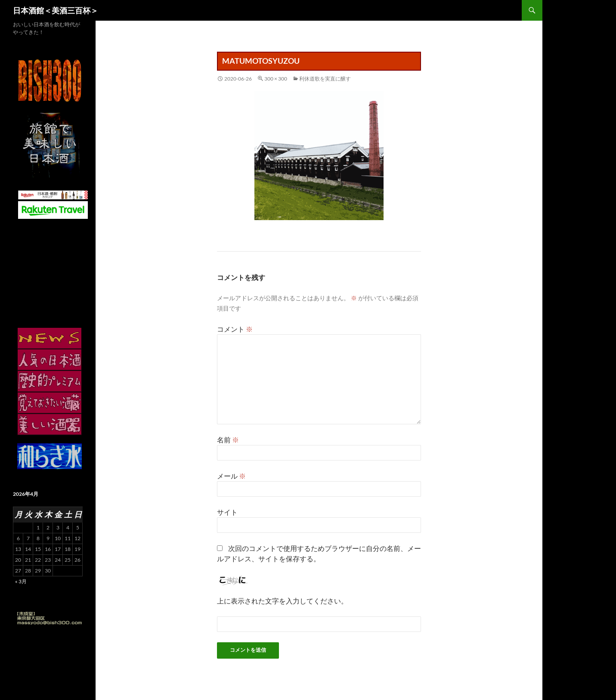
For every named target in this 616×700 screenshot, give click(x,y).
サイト (227, 512)
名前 (228, 440)
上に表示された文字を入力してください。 (282, 601)
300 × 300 (276, 79)
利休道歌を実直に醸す (325, 79)
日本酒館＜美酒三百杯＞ (56, 10)
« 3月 (21, 581)
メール (231, 476)
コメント (235, 329)
